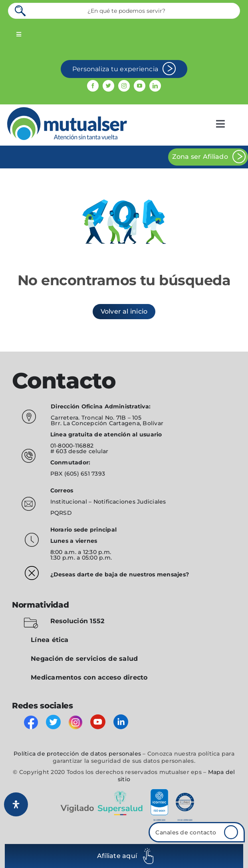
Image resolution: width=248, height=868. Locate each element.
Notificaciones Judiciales (130, 502)
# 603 (59, 451)
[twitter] (108, 86)
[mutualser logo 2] (67, 110)
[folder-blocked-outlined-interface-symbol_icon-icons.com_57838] (31, 619)
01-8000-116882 (72, 446)
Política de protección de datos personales (77, 754)
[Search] (21, 11)
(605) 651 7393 (85, 474)
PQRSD (61, 513)
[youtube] (140, 86)
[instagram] (124, 86)
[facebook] (93, 86)
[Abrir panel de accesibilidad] (16, 804)
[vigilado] (124, 792)
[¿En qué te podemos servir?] (124, 11)
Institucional (69, 502)
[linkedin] (155, 86)
